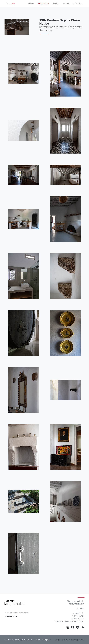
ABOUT (56, 3)
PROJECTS (43, 3)
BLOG (66, 3)
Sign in (47, 639)
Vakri (65, 640)
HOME (31, 3)
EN (13, 3)
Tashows (81, 640)
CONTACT (78, 3)
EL (8, 3)
